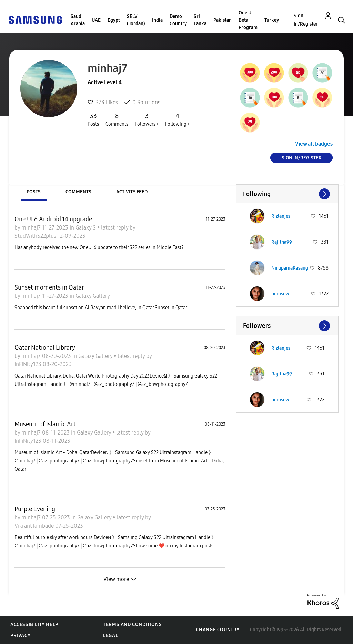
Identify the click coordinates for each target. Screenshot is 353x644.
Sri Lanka (200, 20)
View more (116, 579)
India (157, 20)
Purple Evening (35, 509)
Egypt (114, 20)
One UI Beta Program (248, 20)
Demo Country (178, 20)
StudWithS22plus (36, 236)
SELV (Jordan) (136, 20)
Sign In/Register (306, 20)
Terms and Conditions (132, 625)
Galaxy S (86, 228)
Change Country (218, 630)
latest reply (115, 228)
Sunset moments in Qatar (49, 287)
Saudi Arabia (78, 20)
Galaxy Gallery (93, 296)
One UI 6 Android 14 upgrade (53, 219)
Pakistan (223, 20)
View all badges (314, 144)
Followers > (147, 119)
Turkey (272, 20)
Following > (177, 119)
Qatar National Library (45, 348)
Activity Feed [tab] (132, 192)
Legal (110, 636)
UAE (96, 20)
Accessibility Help (34, 625)
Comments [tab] (78, 192)
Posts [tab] (34, 192)
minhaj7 (32, 228)
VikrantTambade (35, 526)
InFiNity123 (29, 364)
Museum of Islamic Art (45, 424)
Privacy (20, 636)
